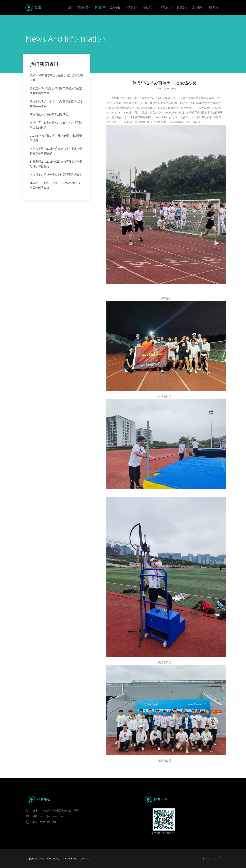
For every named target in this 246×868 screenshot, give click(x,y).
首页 (70, 8)
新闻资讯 (100, 8)
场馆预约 (213, 8)
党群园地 (182, 8)
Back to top (212, 859)
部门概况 (83, 8)
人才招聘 (197, 8)
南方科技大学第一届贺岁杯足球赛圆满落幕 (56, 175)
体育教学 (131, 8)
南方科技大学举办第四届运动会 (49, 114)
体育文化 (165, 8)
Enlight (37, 8)
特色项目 (148, 8)
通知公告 (115, 8)
